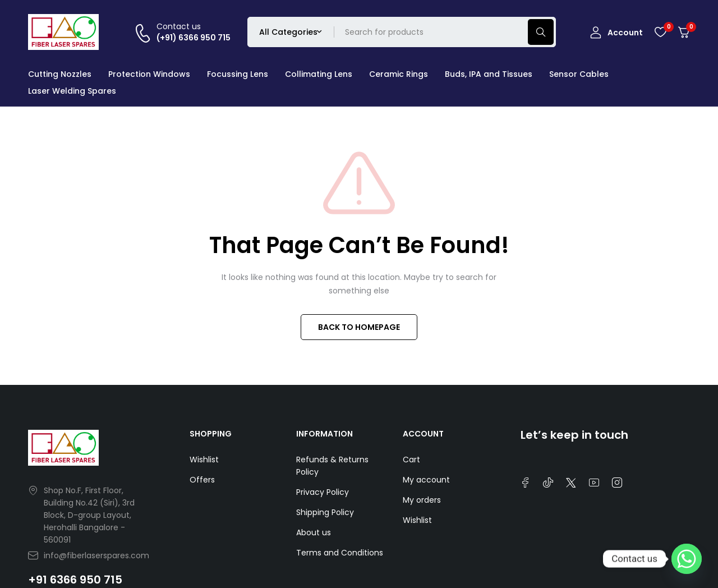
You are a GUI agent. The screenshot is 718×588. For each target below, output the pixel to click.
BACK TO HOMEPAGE (359, 327)
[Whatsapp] (687, 559)
